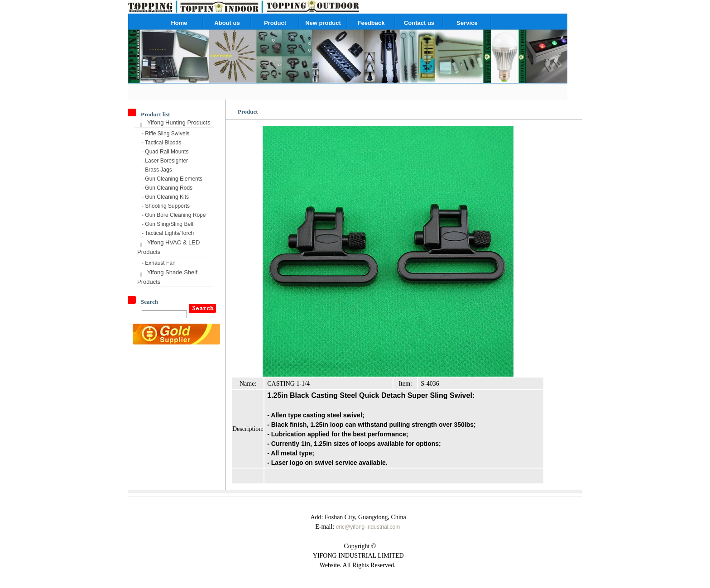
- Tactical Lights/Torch (168, 233)
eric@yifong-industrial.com (368, 527)
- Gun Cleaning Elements (172, 179)
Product (275, 23)
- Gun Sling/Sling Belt (168, 224)
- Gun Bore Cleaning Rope (174, 215)
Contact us (419, 23)
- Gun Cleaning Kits (165, 197)
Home (179, 23)
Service (467, 23)
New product (323, 23)
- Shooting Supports (166, 206)
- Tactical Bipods (161, 143)
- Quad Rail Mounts (165, 152)
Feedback (371, 23)
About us (227, 23)
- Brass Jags (157, 170)
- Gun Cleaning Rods (167, 188)
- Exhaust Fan (159, 263)
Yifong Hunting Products (179, 122)
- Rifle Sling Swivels (166, 134)
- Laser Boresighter (165, 161)
